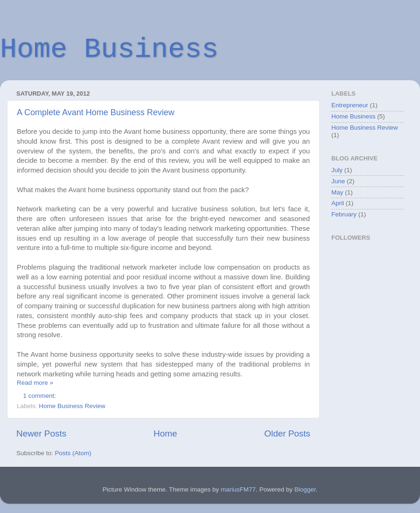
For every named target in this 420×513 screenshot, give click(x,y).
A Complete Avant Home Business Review (96, 112)
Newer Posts (41, 433)
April (338, 203)
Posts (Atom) (73, 453)
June (338, 181)
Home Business (109, 49)
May (337, 192)
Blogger (305, 489)
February (344, 214)
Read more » (35, 383)
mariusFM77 (238, 489)
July (337, 170)
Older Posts (287, 433)
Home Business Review (72, 406)
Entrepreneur (350, 105)
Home (165, 433)
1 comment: (41, 396)
